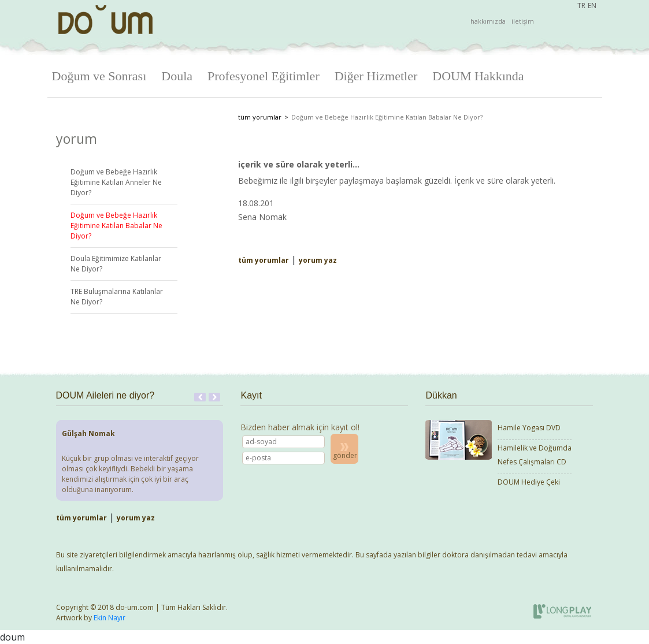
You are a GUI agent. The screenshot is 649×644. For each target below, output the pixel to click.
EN (592, 5)
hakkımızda (488, 21)
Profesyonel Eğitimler (264, 76)
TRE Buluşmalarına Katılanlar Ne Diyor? (117, 297)
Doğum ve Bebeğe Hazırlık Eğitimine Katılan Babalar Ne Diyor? (116, 226)
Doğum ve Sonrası (99, 76)
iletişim (523, 21)
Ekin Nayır (110, 618)
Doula (177, 76)
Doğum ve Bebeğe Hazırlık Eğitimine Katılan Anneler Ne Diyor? (116, 182)
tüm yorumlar (260, 117)
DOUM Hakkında (478, 76)
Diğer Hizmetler (376, 76)
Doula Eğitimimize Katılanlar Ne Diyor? (116, 264)
